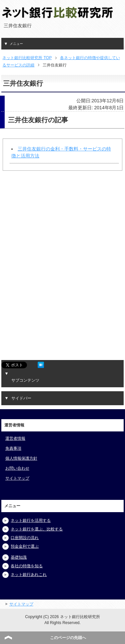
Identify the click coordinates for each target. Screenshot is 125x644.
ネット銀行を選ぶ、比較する (37, 529)
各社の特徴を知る (27, 566)
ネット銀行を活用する (31, 520)
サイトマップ (17, 478)
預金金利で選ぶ (25, 546)
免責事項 (13, 448)
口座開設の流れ (25, 538)
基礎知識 (19, 557)
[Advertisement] (53, 235)
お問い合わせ (17, 468)
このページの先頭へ (68, 638)
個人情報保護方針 (21, 458)
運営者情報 (15, 438)
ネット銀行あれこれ (29, 575)
